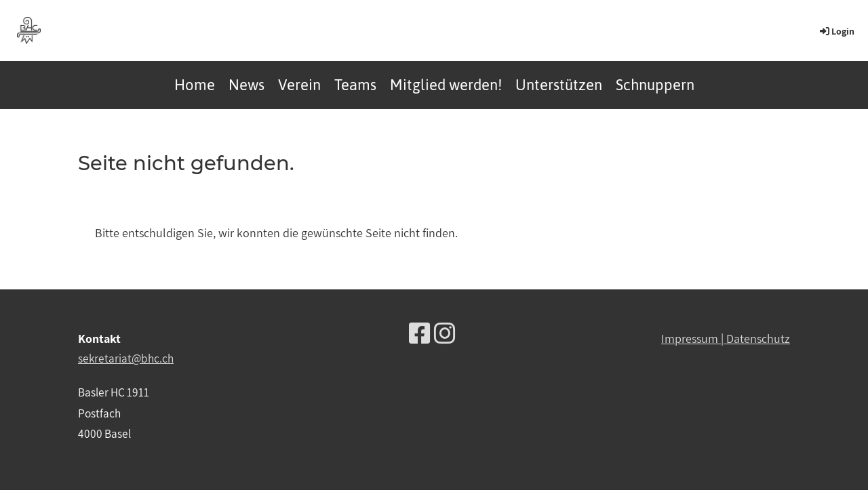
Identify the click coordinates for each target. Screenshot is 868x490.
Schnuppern (655, 85)
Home (195, 85)
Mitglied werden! (446, 85)
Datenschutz (758, 339)
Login (836, 31)
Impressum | (694, 339)
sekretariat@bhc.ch (126, 358)
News (246, 85)
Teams (355, 85)
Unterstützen (559, 85)
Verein (299, 85)
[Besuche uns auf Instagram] (445, 333)
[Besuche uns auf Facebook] (420, 333)
